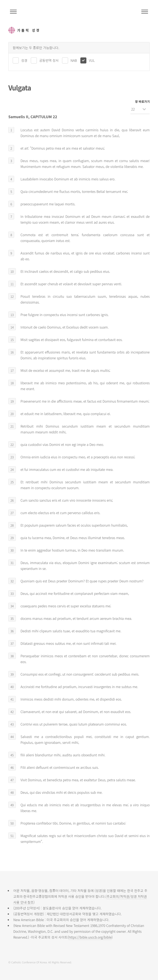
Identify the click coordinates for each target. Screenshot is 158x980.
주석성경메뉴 (13, 12)
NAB (74, 60)
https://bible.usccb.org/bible (90, 937)
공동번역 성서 (49, 60)
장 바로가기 (142, 101)
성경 (24, 60)
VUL (92, 60)
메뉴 (145, 12)
